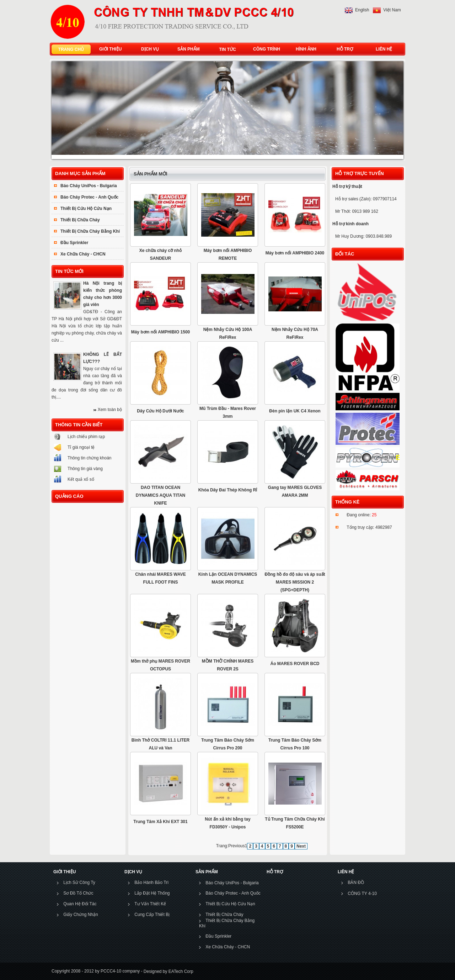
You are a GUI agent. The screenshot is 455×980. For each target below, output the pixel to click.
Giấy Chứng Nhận (81, 915)
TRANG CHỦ (71, 49)
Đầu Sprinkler (74, 243)
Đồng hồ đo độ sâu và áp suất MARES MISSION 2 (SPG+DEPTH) (295, 582)
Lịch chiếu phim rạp (86, 437)
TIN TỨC (227, 49)
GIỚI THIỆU (109, 49)
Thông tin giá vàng (85, 469)
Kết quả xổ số (81, 479)
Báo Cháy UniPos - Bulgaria (89, 186)
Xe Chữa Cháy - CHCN (83, 254)
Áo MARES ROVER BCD (295, 664)
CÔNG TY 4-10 (362, 894)
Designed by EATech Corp (168, 971)
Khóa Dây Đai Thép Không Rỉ (228, 490)
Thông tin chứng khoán (89, 458)
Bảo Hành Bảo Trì (151, 882)
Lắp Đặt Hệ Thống (152, 893)
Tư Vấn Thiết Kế (150, 904)
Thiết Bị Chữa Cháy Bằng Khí (90, 231)
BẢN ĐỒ (356, 882)
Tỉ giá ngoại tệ (81, 447)
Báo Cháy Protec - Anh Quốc (89, 197)
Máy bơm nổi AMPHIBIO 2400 (295, 253)
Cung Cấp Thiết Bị (152, 915)
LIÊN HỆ (382, 49)
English (362, 10)
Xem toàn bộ (110, 410)
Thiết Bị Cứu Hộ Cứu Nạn (86, 209)
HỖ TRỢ (343, 49)
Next (301, 846)
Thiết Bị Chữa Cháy (80, 220)
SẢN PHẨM (187, 49)
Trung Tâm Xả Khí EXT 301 (160, 822)
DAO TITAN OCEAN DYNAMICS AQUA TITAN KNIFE (161, 495)
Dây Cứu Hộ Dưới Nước (160, 411)
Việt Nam (392, 10)
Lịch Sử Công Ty (79, 882)
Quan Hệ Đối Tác (80, 904)
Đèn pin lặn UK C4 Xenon (295, 411)
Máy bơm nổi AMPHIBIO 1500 (161, 332)
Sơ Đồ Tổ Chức (78, 893)
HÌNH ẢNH (304, 49)
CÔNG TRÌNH (267, 49)
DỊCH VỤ (148, 49)
